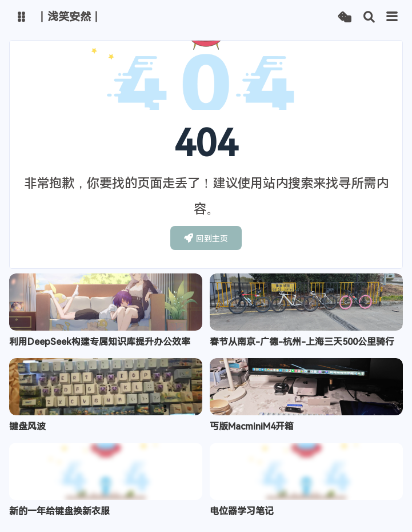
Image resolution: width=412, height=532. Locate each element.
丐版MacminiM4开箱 (252, 426)
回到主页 (206, 238)
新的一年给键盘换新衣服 (59, 511)
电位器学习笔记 (242, 511)
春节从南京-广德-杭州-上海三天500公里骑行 (302, 342)
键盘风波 (27, 426)
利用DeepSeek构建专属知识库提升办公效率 (100, 342)
